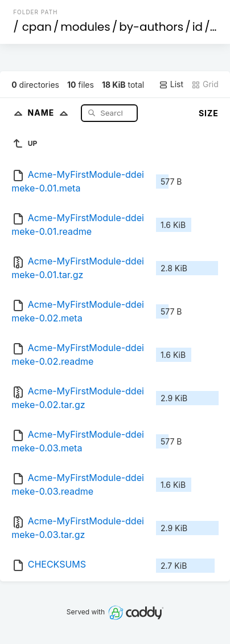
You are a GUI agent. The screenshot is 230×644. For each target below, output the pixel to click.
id (198, 27)
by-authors (151, 27)
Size (209, 113)
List (171, 84)
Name (50, 113)
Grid (205, 84)
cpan (37, 27)
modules (85, 27)
